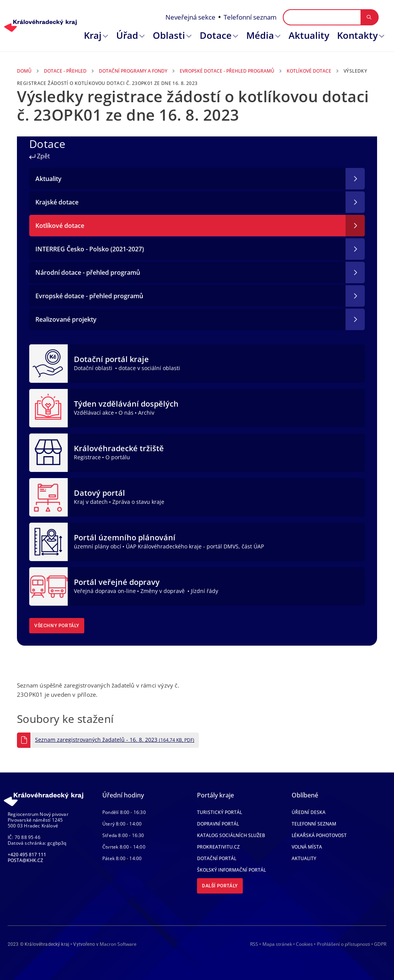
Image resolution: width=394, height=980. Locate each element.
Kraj (93, 35)
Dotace (216, 35)
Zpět (40, 156)
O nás (126, 413)
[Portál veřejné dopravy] (48, 586)
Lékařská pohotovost (319, 835)
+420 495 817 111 (27, 855)
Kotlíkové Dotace (309, 71)
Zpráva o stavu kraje (138, 502)
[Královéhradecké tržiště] (48, 452)
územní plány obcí (98, 546)
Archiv (146, 413)
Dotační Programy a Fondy (133, 71)
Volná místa (307, 847)
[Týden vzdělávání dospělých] (48, 407)
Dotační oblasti (94, 368)
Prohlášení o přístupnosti (344, 944)
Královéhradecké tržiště (119, 448)
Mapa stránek (277, 944)
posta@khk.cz (25, 860)
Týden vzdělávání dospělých (126, 404)
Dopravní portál (218, 824)
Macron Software (118, 944)
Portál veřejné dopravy (117, 582)
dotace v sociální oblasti (149, 368)
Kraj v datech (91, 502)
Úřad (127, 35)
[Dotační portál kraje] (48, 363)
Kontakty (357, 35)
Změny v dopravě (163, 591)
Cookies (304, 944)
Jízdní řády (205, 591)
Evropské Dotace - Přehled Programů (227, 71)
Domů (24, 71)
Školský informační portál (231, 870)
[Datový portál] (48, 497)
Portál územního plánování (125, 537)
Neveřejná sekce (190, 17)
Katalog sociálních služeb (231, 835)
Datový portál (99, 493)
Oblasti (169, 35)
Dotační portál (217, 858)
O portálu (118, 457)
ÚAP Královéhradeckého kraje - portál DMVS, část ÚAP (195, 546)
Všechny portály (57, 626)
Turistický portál (220, 812)
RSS (254, 944)
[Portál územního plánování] (48, 541)
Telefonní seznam (250, 17)
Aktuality (309, 35)
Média (260, 35)
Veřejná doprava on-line (105, 591)
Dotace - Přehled (65, 71)
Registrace (87, 457)
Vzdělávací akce (94, 413)
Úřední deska (309, 812)
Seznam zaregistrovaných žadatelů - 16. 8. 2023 (115, 740)
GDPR (380, 944)
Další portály (220, 886)
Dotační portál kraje (111, 359)
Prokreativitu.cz (218, 847)
